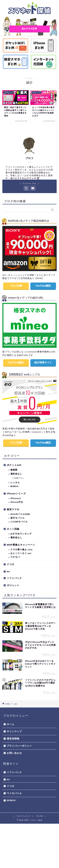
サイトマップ (14, 731)
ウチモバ (15, 557)
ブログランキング (23, 816)
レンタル (15, 483)
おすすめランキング (21, 534)
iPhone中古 (17, 502)
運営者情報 (13, 739)
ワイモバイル (14, 793)
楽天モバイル (17, 518)
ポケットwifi (14, 465)
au (8, 571)
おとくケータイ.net (21, 553)
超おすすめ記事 (30, 29)
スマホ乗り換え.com (21, 550)
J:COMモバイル (19, 522)
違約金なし (16, 474)
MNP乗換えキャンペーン (21, 545)
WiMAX (14, 486)
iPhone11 (16, 498)
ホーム (11, 724)
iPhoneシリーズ (16, 494)
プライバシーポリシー (19, 746)
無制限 (14, 470)
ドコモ (11, 564)
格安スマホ (13, 509)
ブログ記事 (16, 286)
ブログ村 (39, 816)
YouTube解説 (43, 286)
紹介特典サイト (43, 362)
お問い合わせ (14, 753)
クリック (33, 178)
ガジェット (13, 585)
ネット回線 (13, 529)
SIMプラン (19, 478)
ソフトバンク (14, 578)
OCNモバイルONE (20, 514)
